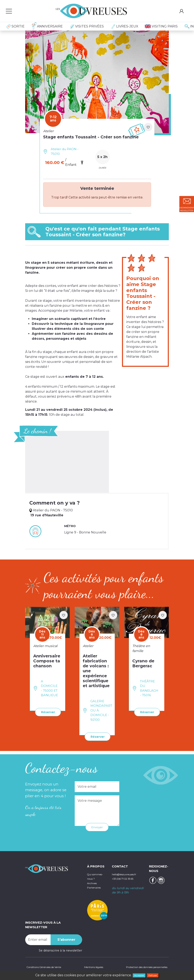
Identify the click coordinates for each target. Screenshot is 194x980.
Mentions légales (92, 967)
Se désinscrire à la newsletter (60, 949)
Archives (93, 887)
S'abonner (66, 939)
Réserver (46, 712)
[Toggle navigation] (9, 11)
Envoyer (97, 826)
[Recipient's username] (38, 939)
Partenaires (96, 891)
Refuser (155, 975)
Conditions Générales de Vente (48, 967)
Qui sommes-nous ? (94, 878)
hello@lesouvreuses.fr (128, 873)
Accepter (137, 975)
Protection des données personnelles (140, 967)
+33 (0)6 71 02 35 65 (127, 878)
